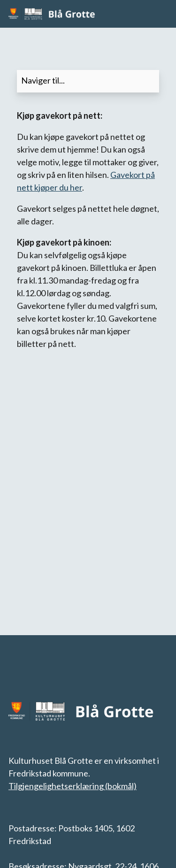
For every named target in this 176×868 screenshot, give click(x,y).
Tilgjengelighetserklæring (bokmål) (73, 786)
